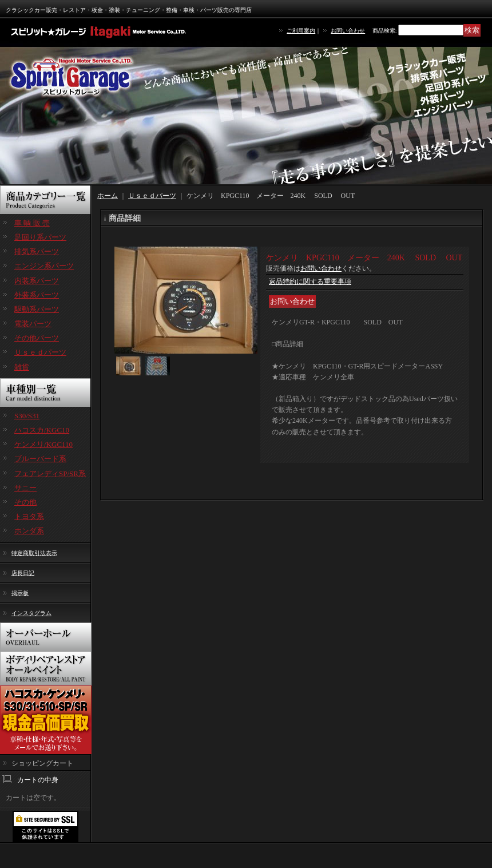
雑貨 (22, 367)
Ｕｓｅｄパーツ (40, 352)
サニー (25, 488)
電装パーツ (33, 324)
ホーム (108, 196)
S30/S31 (27, 416)
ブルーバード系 (40, 459)
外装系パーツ (37, 295)
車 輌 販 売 (32, 223)
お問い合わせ (348, 31)
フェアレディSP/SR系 (50, 473)
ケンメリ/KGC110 (43, 444)
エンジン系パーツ (44, 266)
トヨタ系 (29, 516)
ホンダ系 (29, 531)
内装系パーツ (37, 281)
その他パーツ (37, 338)
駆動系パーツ (37, 309)
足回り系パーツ (40, 237)
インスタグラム (31, 613)
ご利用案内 (301, 31)
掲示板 (20, 593)
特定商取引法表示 (34, 553)
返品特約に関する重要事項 (310, 282)
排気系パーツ (37, 251)
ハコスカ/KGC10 (42, 430)
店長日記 (23, 573)
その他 (25, 502)
